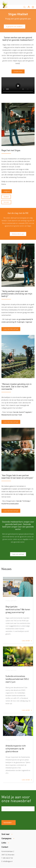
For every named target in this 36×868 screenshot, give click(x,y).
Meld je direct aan (18, 234)
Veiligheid (7, 191)
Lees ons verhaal (18, 554)
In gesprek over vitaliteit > (15, 27)
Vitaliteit (6, 197)
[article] (18, 610)
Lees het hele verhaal (11, 329)
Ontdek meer (18, 71)
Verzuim (6, 202)
